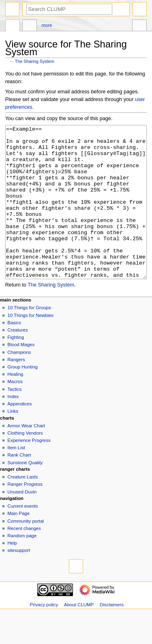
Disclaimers (112, 635)
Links (13, 442)
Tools (139, 26)
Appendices (19, 434)
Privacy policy (44, 635)
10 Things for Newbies (30, 346)
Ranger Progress (25, 515)
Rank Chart (19, 485)
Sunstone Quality (25, 493)
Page (13, 26)
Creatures (17, 360)
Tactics (14, 420)
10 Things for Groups (29, 338)
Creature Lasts (22, 507)
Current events (22, 536)
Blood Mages (21, 375)
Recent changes (24, 559)
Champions (19, 383)
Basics (14, 353)
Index (13, 427)
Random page (22, 566)
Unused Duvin (22, 522)
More (47, 25)
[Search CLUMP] (69, 9)
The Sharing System (35, 61)
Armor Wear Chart (26, 456)
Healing (15, 405)
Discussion (30, 26)
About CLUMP (79, 635)
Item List (16, 478)
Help (12, 573)
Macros (15, 412)
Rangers (16, 390)
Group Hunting (22, 397)
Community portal (26, 551)
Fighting (16, 368)
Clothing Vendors (25, 463)
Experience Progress (29, 471)
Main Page (18, 544)
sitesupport (19, 581)
